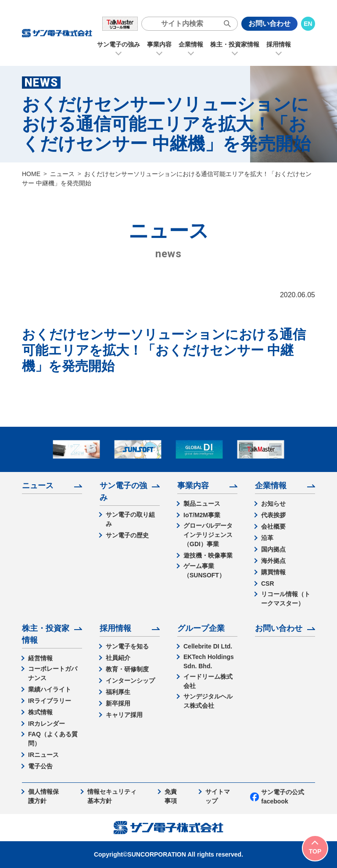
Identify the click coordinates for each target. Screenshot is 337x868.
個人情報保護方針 (43, 796)
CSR (268, 583)
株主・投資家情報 (235, 44)
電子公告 (40, 766)
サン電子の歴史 (127, 535)
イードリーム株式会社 (208, 681)
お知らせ (273, 504)
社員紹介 (118, 658)
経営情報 (40, 658)
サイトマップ (218, 796)
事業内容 (159, 44)
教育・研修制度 (127, 669)
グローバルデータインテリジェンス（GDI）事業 (208, 535)
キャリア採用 (124, 715)
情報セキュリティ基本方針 (112, 796)
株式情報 (40, 712)
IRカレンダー (47, 724)
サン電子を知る (127, 646)
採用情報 (279, 44)
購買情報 (273, 572)
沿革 (267, 538)
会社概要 (273, 526)
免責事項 (171, 796)
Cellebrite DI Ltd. (208, 646)
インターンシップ (130, 681)
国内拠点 (273, 549)
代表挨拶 (273, 515)
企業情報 (191, 44)
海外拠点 (273, 561)
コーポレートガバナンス (53, 673)
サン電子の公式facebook (277, 797)
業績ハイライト (50, 689)
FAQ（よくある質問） (53, 739)
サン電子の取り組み (130, 519)
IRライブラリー (50, 701)
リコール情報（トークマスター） (286, 599)
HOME (31, 174)
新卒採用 (118, 703)
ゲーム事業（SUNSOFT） (204, 571)
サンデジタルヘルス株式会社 (208, 701)
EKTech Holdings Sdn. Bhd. (209, 661)
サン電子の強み (118, 44)
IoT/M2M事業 (202, 515)
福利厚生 (118, 692)
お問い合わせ (269, 23)
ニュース (62, 174)
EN (308, 24)
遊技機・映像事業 (208, 555)
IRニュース (43, 755)
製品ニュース (202, 504)
